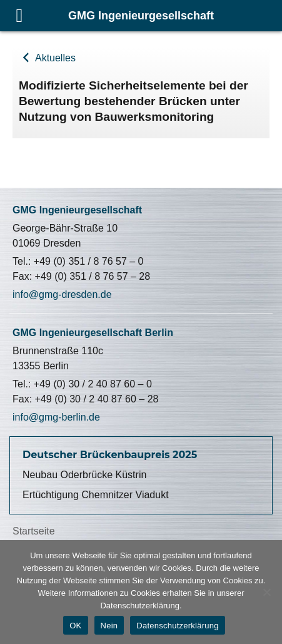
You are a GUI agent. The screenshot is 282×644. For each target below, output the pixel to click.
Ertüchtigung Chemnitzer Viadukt (96, 495)
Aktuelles (54, 58)
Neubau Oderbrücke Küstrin (84, 475)
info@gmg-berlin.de (56, 417)
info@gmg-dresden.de (62, 294)
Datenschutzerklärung (177, 626)
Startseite (34, 531)
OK (75, 626)
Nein (109, 626)
